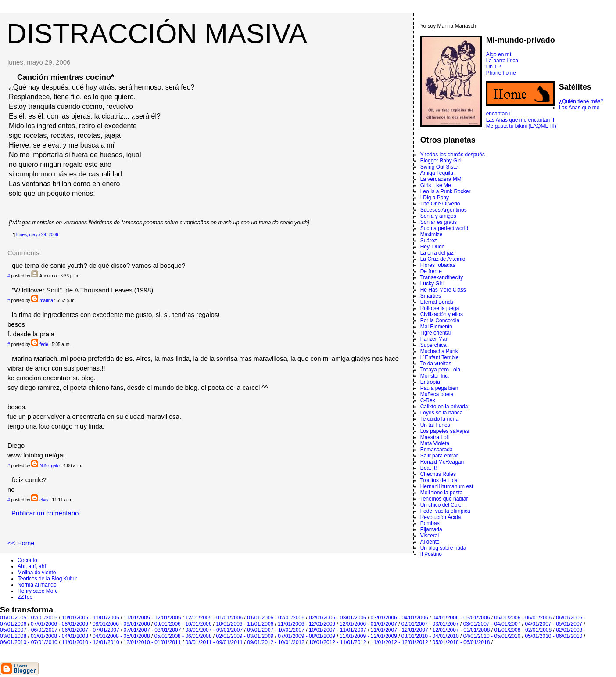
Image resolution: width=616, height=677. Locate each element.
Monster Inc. (435, 376)
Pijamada (431, 529)
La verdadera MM (441, 179)
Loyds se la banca (442, 413)
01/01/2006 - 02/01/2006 (276, 618)
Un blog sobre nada (443, 548)
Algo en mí (499, 54)
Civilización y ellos (442, 314)
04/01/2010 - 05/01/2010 (492, 636)
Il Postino (431, 554)
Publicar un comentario (45, 513)
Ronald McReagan (442, 462)
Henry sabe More (38, 591)
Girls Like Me (436, 185)
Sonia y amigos (438, 216)
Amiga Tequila (437, 173)
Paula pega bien (439, 388)
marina (46, 301)
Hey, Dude (433, 247)
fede (44, 344)
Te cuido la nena (439, 419)
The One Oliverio (440, 204)
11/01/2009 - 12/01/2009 (368, 636)
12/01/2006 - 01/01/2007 (368, 624)
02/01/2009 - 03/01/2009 (245, 636)
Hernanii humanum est (447, 486)
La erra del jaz (437, 253)
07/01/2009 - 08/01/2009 (306, 636)
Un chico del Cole (441, 505)
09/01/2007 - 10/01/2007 (276, 630)
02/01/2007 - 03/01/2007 (430, 624)
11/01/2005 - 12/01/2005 (152, 618)
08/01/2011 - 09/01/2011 (214, 642)
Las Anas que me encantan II (520, 120)
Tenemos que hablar (444, 499)
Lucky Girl (432, 284)
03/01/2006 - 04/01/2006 (399, 618)
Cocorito (27, 560)
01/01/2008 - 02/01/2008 (523, 630)
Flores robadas (438, 265)
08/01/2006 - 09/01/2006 (121, 624)
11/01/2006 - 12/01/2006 (306, 624)
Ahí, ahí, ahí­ (32, 566)
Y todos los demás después (453, 155)
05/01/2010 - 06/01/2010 (553, 636)
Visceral (430, 536)
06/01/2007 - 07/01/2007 (91, 630)
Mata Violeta (435, 443)
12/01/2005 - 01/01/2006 (214, 618)
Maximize (432, 234)
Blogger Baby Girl (441, 161)
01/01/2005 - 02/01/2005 (29, 618)
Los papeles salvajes (445, 431)
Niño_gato (50, 466)
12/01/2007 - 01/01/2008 (461, 630)
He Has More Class (443, 290)
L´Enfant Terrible (440, 357)
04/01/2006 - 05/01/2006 (461, 618)
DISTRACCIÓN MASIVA (157, 33)
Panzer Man (435, 339)
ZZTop (25, 597)
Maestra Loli (435, 437)
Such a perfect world (444, 228)
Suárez (429, 241)
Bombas (430, 523)
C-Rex (428, 400)
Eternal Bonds (437, 302)
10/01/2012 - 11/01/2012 (338, 642)
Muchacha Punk (439, 351)
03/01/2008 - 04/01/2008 (59, 636)
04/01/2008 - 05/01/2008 (121, 636)
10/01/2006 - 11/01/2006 (245, 624)
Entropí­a (430, 382)
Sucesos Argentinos (444, 210)
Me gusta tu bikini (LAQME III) (521, 126)
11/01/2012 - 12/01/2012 (399, 642)
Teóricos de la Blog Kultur (47, 579)
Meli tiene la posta (442, 493)
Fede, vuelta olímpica (445, 511)
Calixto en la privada (444, 407)
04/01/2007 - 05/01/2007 (553, 624)
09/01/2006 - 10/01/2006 (183, 624)
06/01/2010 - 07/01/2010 (29, 642)
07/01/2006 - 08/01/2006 (59, 624)
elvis (44, 500)
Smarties (431, 296)
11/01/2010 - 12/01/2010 (91, 642)
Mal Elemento (436, 327)
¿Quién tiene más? (581, 101)
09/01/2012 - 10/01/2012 (276, 642)
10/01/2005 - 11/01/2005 (91, 618)
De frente (431, 271)
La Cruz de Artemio (443, 259)
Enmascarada (437, 450)
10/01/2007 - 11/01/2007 (338, 630)
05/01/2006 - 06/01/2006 (523, 618)
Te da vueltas (436, 364)
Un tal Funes (435, 425)
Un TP (494, 67)
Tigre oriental (436, 333)
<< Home (21, 543)
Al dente (430, 542)
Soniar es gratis (439, 222)
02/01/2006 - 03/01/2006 (338, 618)
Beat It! (429, 468)
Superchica (433, 345)
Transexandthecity (442, 277)
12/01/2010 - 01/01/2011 (152, 642)
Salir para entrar (439, 456)
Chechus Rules (438, 474)
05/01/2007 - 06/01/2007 (29, 630)
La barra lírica (502, 61)
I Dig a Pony (435, 198)
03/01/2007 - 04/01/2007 (492, 624)
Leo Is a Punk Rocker (446, 191)
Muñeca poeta (437, 394)
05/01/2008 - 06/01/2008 (183, 636)
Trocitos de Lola (439, 480)
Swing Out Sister (440, 167)
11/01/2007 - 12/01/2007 (399, 630)
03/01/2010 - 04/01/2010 (430, 636)
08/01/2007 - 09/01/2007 (214, 630)
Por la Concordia (440, 320)
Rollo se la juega (440, 308)
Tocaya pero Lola (440, 370)
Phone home (501, 73)
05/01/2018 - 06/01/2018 (461, 642)
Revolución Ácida (441, 517)
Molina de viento (37, 573)
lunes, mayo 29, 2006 (37, 235)
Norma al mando (37, 585)
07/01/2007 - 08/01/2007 (152, 630)
